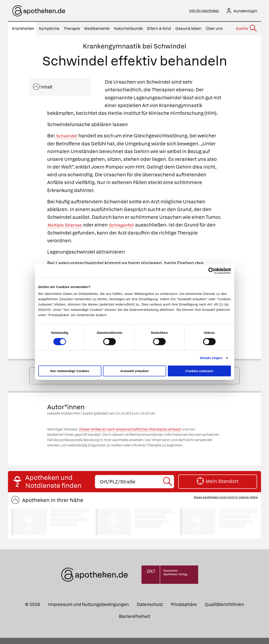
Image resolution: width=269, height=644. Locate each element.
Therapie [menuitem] (72, 30)
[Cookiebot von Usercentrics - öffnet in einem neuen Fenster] (212, 271)
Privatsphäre (184, 611)
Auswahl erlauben (134, 371)
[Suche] (246, 30)
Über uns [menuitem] (214, 30)
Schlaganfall (129, 226)
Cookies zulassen (199, 371)
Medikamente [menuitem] (97, 30)
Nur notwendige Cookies (70, 371)
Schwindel (68, 137)
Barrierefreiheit (134, 622)
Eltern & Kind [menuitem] (159, 30)
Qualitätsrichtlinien (224, 611)
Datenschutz (150, 611)
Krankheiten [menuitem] (23, 30)
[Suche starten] (168, 488)
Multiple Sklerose (67, 226)
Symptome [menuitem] (49, 30)
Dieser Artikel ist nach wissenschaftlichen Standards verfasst (130, 435)
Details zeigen (211, 358)
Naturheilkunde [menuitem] (128, 30)
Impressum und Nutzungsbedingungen (88, 611)
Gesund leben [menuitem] (188, 30)
